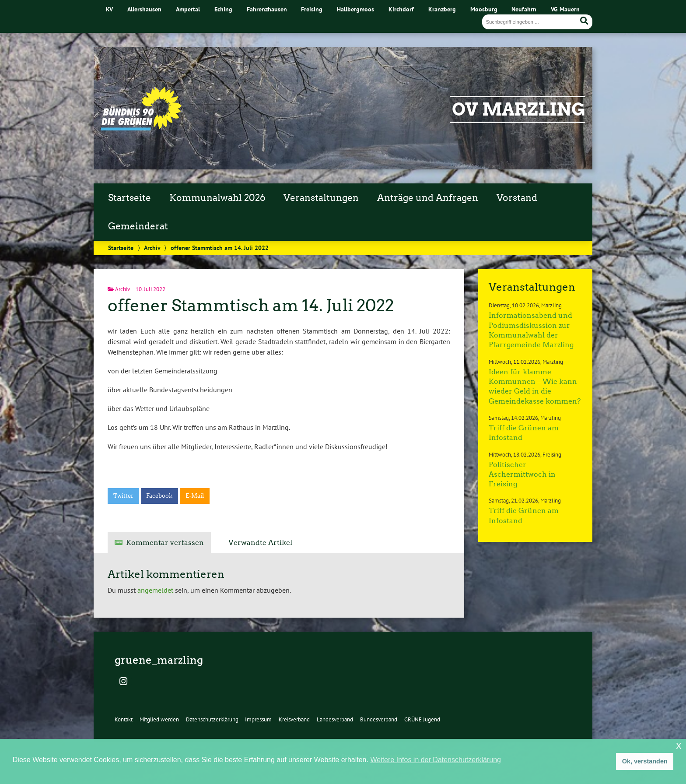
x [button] (679, 745)
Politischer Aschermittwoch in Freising (522, 475)
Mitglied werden (159, 719)
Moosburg (484, 9)
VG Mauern (565, 9)
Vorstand (517, 198)
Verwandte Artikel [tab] (260, 543)
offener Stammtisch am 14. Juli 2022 (251, 305)
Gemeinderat (138, 226)
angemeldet (155, 590)
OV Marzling (519, 109)
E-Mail (195, 496)
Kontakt (124, 719)
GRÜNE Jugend (422, 719)
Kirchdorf (401, 9)
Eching (223, 9)
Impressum (258, 719)
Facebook (159, 496)
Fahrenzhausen (267, 9)
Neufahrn (524, 9)
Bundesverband (379, 719)
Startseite (129, 198)
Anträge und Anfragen (428, 198)
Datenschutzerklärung (212, 719)
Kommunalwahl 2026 (217, 198)
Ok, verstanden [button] (645, 761)
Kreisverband (294, 719)
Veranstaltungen (321, 198)
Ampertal (188, 9)
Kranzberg (442, 9)
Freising (312, 9)
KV (109, 9)
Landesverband (335, 719)
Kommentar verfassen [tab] (165, 543)
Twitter (123, 496)
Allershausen (144, 9)
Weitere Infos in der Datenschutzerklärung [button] (436, 760)
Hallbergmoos (355, 9)
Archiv (152, 248)
